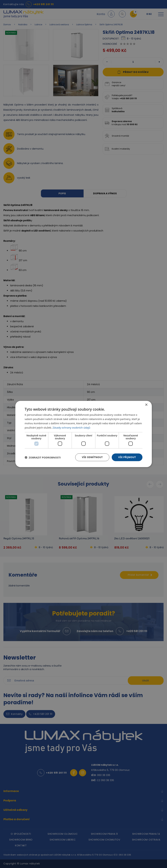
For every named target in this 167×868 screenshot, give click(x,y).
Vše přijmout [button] (127, 457)
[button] (43, 457)
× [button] (146, 405)
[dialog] (84, 434)
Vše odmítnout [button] (92, 457)
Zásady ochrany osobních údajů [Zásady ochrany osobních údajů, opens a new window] (71, 428)
